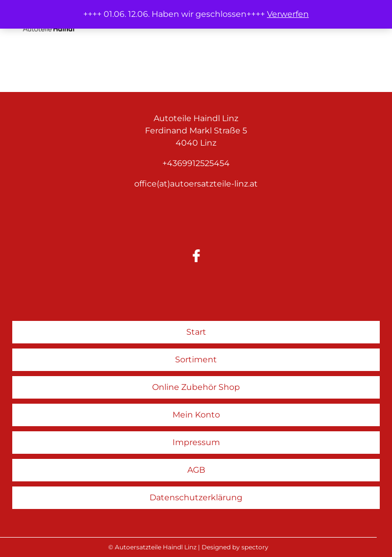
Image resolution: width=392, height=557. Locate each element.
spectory (255, 547)
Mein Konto (196, 415)
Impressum (196, 442)
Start (196, 332)
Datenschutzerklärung (196, 497)
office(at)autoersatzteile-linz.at (196, 184)
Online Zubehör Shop (196, 387)
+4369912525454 (196, 163)
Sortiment (196, 359)
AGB (196, 470)
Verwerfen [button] (288, 14)
